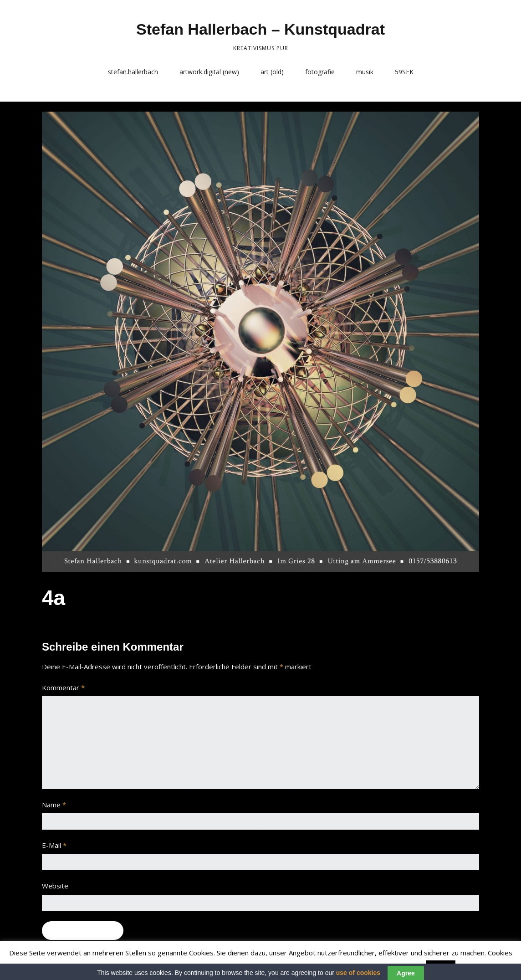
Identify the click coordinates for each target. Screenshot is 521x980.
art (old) (272, 72)
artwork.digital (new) (209, 72)
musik (365, 72)
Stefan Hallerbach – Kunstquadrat (260, 29)
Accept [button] (441, 967)
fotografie (320, 72)
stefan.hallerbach (133, 72)
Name (54, 805)
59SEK (404, 72)
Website (55, 886)
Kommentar (63, 688)
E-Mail (54, 845)
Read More (476, 967)
